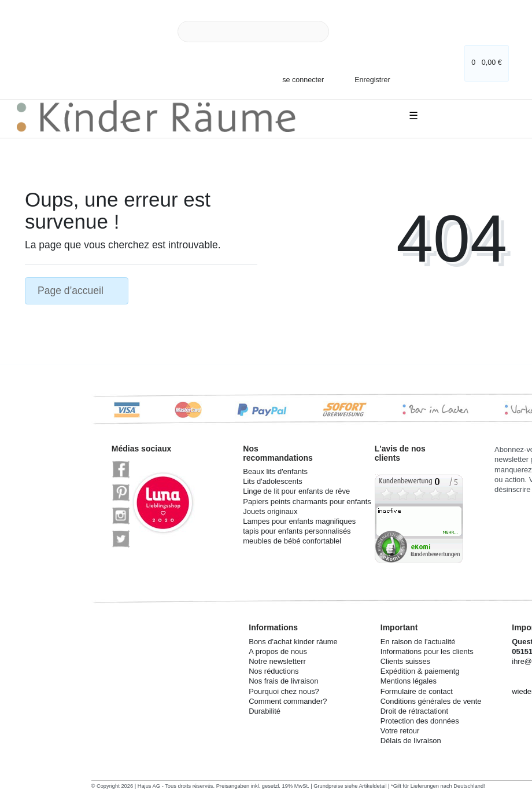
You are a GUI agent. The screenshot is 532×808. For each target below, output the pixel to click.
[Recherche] (342, 32)
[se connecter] (298, 80)
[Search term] (253, 32)
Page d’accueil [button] (77, 291)
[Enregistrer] (365, 76)
